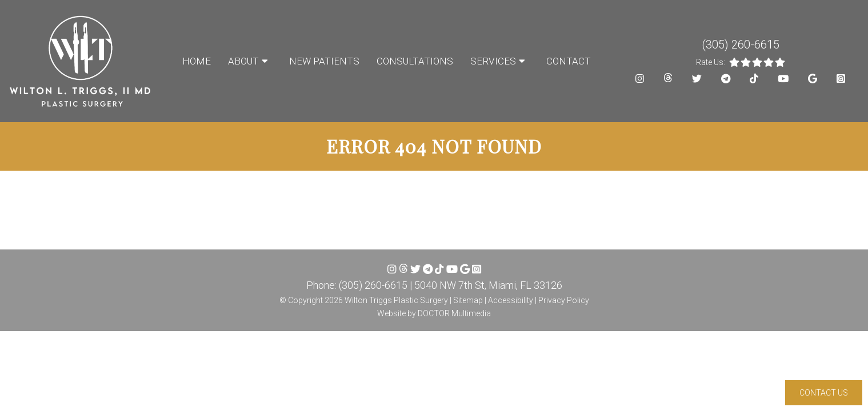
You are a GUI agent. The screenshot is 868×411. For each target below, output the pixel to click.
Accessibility (511, 300)
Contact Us (824, 393)
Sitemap (468, 300)
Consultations (415, 61)
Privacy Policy (564, 300)
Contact (569, 61)
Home (197, 61)
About (243, 61)
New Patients (324, 61)
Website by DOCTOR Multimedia (434, 313)
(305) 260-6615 (741, 45)
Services (493, 61)
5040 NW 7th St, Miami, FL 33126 (488, 285)
